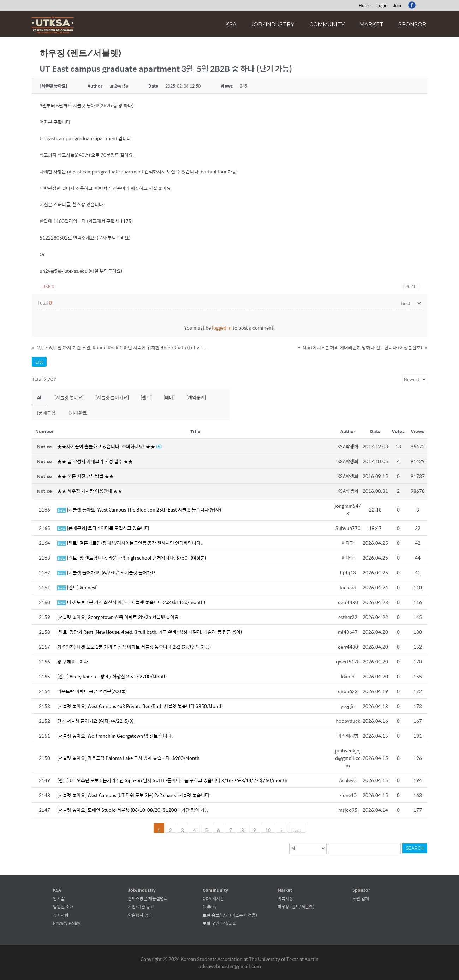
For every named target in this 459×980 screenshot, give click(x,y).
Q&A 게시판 (213, 898)
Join (397, 5)
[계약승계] (196, 397)
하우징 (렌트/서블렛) (296, 907)
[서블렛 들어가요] (112, 397)
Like (48, 287)
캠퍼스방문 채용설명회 (148, 898)
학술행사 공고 (140, 915)
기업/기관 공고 (141, 907)
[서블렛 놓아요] (69, 397)
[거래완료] (78, 413)
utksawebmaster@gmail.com (230, 966)
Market (371, 25)
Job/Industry (273, 25)
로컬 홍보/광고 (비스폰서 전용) (230, 915)
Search (415, 848)
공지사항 (61, 915)
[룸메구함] (47, 413)
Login (382, 5)
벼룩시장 (285, 898)
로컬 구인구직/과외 (220, 923)
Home (365, 5)
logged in (222, 328)
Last (296, 830)
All (40, 397)
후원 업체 (361, 898)
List (39, 362)
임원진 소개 (63, 907)
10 (269, 830)
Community (327, 25)
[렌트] (146, 397)
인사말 (59, 898)
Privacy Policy (67, 923)
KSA (231, 25)
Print (411, 287)
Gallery (210, 907)
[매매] (169, 397)
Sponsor (412, 25)
